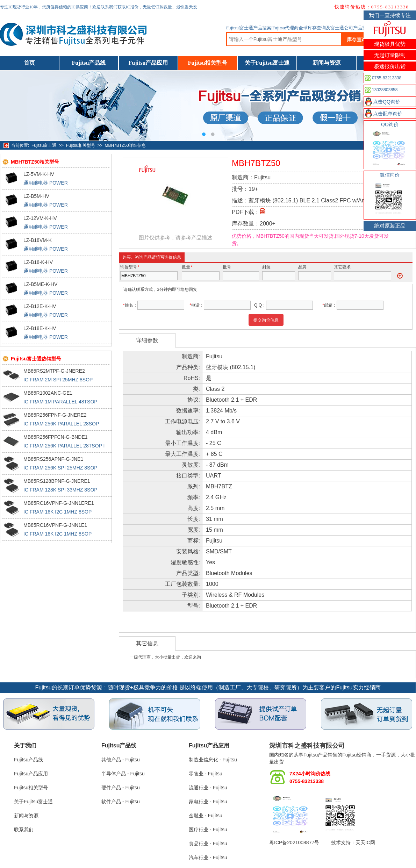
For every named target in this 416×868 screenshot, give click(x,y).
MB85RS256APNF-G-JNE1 (53, 459)
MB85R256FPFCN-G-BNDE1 (56, 437)
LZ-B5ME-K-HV (40, 284)
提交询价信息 (266, 320)
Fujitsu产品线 (89, 63)
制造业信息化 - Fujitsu (213, 760)
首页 (29, 63)
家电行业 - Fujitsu (208, 802)
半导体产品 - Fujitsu (123, 774)
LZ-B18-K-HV (38, 262)
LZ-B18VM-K (38, 240)
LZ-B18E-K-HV (40, 328)
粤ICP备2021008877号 (294, 842)
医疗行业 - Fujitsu (208, 830)
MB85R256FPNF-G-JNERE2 (55, 415)
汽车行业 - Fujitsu (208, 858)
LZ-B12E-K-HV (40, 306)
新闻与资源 (327, 63)
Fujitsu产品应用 (148, 63)
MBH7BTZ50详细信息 (125, 145)
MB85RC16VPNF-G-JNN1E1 (55, 525)
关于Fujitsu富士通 (267, 63)
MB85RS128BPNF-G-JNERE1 (57, 481)
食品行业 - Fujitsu (208, 844)
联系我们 (24, 830)
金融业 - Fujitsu (206, 816)
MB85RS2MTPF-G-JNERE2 (54, 371)
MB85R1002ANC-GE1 (48, 393)
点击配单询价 (388, 114)
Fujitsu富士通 (44, 145)
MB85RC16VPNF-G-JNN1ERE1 (59, 503)
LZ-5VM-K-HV (39, 174)
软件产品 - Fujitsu (121, 802)
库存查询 (357, 40)
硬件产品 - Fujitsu (121, 788)
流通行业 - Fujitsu (208, 788)
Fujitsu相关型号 (208, 63)
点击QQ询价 (387, 102)
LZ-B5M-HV (36, 196)
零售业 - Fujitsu (206, 774)
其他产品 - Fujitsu (121, 760)
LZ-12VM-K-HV (40, 218)
